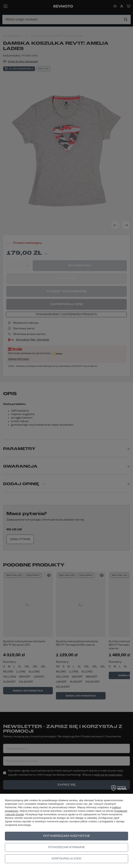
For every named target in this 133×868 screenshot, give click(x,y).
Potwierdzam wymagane (66, 847)
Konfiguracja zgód (66, 859)
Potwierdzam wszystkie (67, 836)
